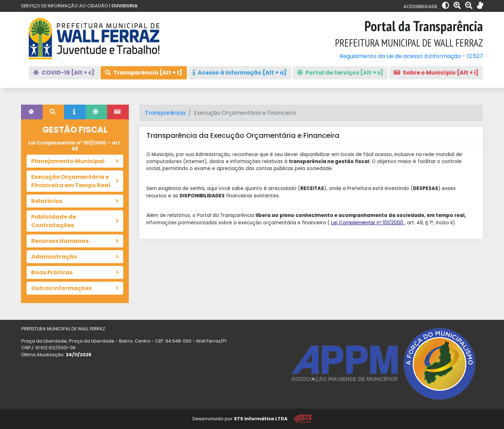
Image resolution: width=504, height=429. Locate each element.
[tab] (32, 112)
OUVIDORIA (124, 6)
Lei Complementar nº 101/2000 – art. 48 (75, 146)
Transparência (165, 113)
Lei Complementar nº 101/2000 (368, 223)
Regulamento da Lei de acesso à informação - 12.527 (411, 56)
